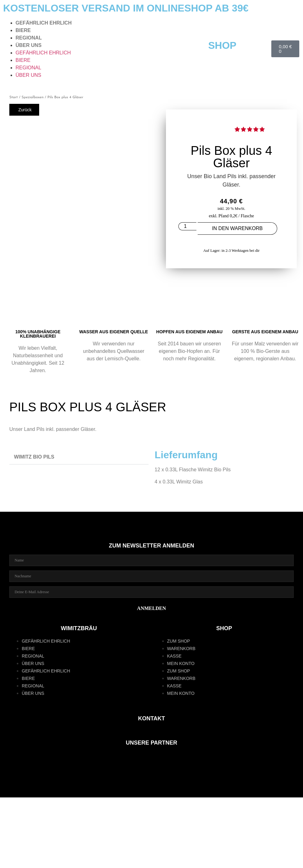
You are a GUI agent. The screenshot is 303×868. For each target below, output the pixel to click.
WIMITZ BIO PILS (34, 457)
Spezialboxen (32, 97)
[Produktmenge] (187, 226)
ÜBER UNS (29, 45)
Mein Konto (181, 663)
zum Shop (179, 641)
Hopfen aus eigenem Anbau (190, 332)
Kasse (174, 656)
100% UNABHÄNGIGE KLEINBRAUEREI (38, 334)
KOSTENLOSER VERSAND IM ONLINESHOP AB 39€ (126, 8)
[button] (250, 129)
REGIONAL (29, 38)
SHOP (222, 45)
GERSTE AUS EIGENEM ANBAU (265, 332)
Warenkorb (181, 649)
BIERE (23, 30)
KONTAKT (151, 718)
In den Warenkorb (237, 228)
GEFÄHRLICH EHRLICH (44, 23)
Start (14, 97)
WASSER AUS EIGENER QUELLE (114, 332)
